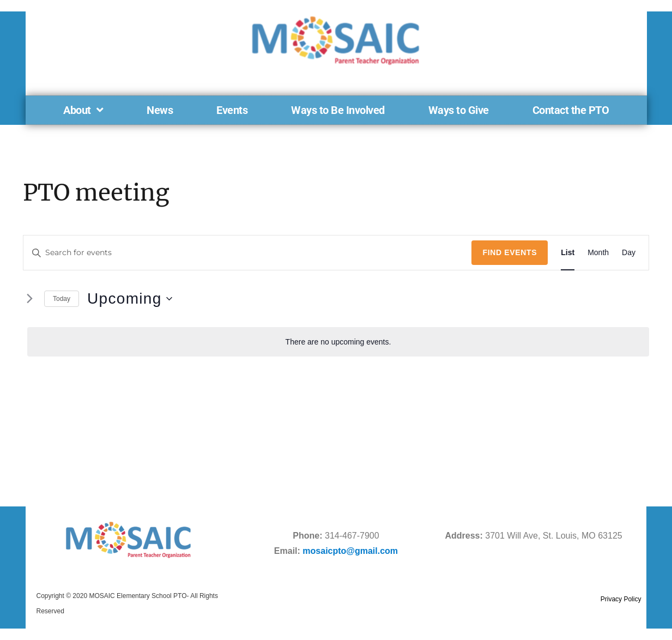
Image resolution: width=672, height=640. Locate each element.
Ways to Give (459, 110)
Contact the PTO (571, 110)
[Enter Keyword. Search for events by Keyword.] (247, 253)
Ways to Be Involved (338, 110)
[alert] (338, 342)
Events (232, 110)
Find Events (510, 252)
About (83, 110)
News (160, 110)
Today (62, 299)
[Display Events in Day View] (629, 253)
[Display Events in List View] (568, 253)
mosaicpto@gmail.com (350, 551)
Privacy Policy (621, 599)
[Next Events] (29, 299)
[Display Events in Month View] (598, 253)
